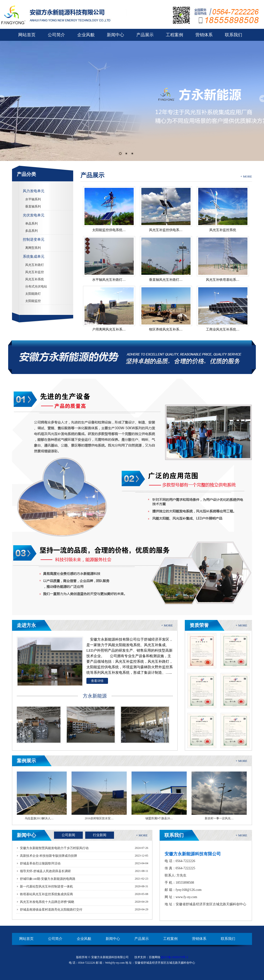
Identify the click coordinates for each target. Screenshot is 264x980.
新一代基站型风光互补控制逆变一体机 (46, 886)
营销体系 (204, 35)
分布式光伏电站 (36, 286)
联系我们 (234, 35)
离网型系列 (33, 248)
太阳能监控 (33, 301)
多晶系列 (31, 231)
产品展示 (145, 35)
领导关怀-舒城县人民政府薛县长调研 (45, 871)
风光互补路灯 (35, 265)
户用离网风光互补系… (109, 329)
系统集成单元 (34, 257)
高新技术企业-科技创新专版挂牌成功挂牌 (48, 856)
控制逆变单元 (34, 239)
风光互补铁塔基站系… (223, 280)
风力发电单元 (34, 191)
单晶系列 (31, 224)
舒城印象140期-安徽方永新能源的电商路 (48, 879)
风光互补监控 (35, 272)
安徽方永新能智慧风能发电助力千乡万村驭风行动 (54, 848)
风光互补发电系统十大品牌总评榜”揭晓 (47, 902)
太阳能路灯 (33, 294)
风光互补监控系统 (223, 230)
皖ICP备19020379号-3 (175, 957)
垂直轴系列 (33, 206)
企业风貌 (86, 35)
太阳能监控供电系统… (109, 230)
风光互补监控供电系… (166, 230)
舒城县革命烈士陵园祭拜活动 (40, 863)
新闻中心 (115, 35)
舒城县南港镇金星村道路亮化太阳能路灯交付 (51, 910)
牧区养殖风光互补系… (166, 329)
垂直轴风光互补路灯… (166, 280)
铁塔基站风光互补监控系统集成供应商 (46, 894)
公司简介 (56, 35)
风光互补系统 (35, 279)
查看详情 (97, 681)
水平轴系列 (33, 199)
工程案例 (174, 35)
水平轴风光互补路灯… (109, 280)
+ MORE (246, 176)
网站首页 (27, 35)
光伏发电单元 (34, 215)
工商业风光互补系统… (223, 329)
